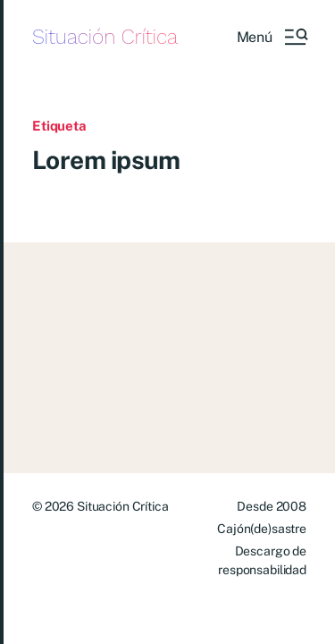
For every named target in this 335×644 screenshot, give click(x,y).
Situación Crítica (105, 37)
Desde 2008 (272, 506)
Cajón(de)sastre (262, 529)
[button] (272, 37)
